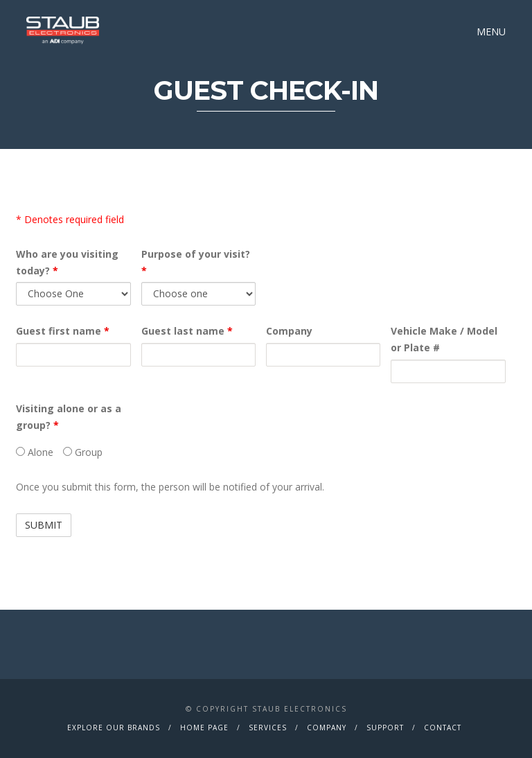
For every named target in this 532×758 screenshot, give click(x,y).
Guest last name (187, 331)
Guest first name (63, 331)
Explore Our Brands (114, 728)
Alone (35, 452)
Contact (443, 728)
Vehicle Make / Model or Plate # (444, 339)
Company (289, 331)
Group (83, 452)
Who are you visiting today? (67, 262)
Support (385, 728)
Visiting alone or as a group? (69, 417)
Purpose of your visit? (196, 262)
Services (268, 728)
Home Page (204, 728)
